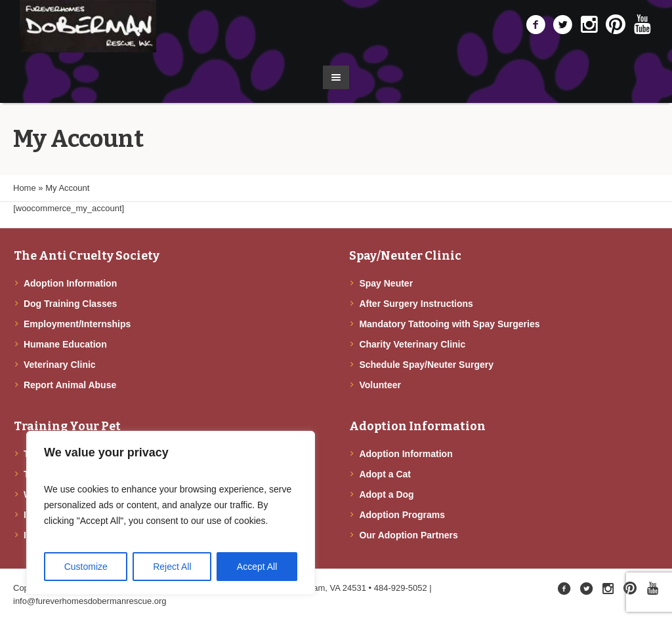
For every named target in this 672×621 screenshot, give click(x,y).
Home (25, 188)
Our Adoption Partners (408, 535)
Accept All (257, 567)
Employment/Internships (77, 324)
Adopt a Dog (386, 494)
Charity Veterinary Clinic (412, 344)
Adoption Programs (402, 515)
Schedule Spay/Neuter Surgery (426, 365)
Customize (86, 567)
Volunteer (380, 385)
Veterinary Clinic (60, 365)
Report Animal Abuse (70, 385)
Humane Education (65, 344)
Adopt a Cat (385, 474)
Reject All (172, 567)
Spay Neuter (386, 283)
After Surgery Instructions (416, 304)
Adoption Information (70, 283)
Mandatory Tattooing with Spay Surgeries (449, 324)
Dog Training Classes (70, 304)
